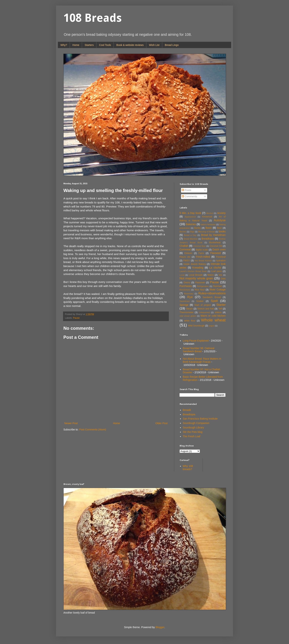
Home (76, 45)
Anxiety (221, 213)
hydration (221, 261)
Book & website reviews (130, 45)
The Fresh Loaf (192, 436)
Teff (220, 309)
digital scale (202, 250)
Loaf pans (216, 271)
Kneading (198, 268)
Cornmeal (185, 250)
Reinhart (217, 286)
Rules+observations (212, 293)
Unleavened (204, 312)
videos (218, 312)
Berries (183, 232)
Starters (89, 45)
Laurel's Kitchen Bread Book (193, 271)
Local (182, 275)
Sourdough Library (193, 427)
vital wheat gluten (188, 316)
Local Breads (196, 275)
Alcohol (210, 213)
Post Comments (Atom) (93, 430)
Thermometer (187, 312)
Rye (190, 297)
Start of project (203, 305)
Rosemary (189, 294)
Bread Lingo (172, 45)
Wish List (154, 45)
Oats (223, 279)
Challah (184, 246)
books (222, 231)
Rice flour (200, 290)
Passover (200, 283)
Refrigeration (203, 286)
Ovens (187, 283)
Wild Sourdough (196, 326)
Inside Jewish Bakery (195, 264)
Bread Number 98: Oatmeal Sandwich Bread (199, 350)
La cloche (215, 268)
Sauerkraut (185, 301)
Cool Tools (105, 45)
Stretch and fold (206, 309)
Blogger (160, 627)
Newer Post (71, 423)
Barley (198, 228)
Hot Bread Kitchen (203, 261)
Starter (221, 305)
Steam (189, 309)
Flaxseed (216, 253)
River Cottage (218, 290)
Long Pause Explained (196, 341)
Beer (219, 228)
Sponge (184, 305)
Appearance (190, 217)
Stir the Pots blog (193, 432)
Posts (186, 190)
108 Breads (93, 18)
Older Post (161, 423)
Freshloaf (221, 257)
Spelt (214, 301)
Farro (201, 253)
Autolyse (220, 220)
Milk (220, 275)
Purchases (186, 286)
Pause (76, 318)
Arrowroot (207, 217)
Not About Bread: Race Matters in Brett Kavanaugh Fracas (202, 360)
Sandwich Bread (212, 297)
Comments (189, 196)
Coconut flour (199, 246)
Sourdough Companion (196, 423)
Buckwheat (215, 243)
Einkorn (188, 253)
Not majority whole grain (196, 278)
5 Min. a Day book (190, 213)
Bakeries (191, 224)
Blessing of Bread (206, 232)
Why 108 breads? (188, 468)
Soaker (200, 301)
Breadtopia (208, 239)
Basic (209, 228)
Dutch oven (219, 250)
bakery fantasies (208, 224)
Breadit (187, 410)
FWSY (187, 261)
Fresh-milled (203, 257)
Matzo (210, 275)
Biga (192, 232)
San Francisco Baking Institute (200, 419)
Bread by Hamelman (213, 235)
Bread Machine (191, 239)
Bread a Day (190, 235)
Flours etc (185, 257)
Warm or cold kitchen (213, 316)
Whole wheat (213, 320)
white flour (190, 321)
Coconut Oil (216, 246)
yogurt (211, 326)
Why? (64, 45)
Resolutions (185, 290)
